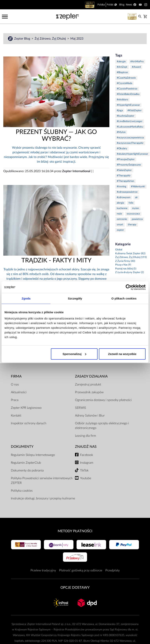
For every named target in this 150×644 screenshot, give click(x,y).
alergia (120, 203)
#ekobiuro (122, 100)
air (136, 197)
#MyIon (121, 132)
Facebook (87, 455)
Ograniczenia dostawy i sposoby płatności (103, 400)
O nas (15, 384)
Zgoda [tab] (26, 298)
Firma (16, 376)
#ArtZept (122, 67)
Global (119, 250)
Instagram (87, 463)
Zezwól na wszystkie (122, 354)
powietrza (137, 219)
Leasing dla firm (85, 436)
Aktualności (19, 392)
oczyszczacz (133, 214)
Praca (15, 400)
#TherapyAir (124, 176)
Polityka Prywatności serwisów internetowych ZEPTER (42, 481)
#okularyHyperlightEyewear (132, 154)
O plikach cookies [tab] (124, 298)
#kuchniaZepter (126, 116)
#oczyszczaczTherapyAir (130, 143)
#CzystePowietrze (127, 89)
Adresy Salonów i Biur (90, 416)
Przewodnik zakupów (89, 392)
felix (131, 203)
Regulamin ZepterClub (26, 463)
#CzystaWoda (124, 83)
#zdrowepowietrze (127, 192)
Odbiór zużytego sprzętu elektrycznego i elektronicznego (102, 426)
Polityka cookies (22, 491)
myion (136, 208)
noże (119, 214)
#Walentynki (138, 187)
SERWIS (81, 408)
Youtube (86, 478)
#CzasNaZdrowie (126, 78)
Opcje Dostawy (75, 588)
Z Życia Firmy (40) (125, 261)
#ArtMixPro (137, 62)
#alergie (121, 62)
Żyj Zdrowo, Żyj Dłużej (51, 39)
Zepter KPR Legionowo (26, 408)
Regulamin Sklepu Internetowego (33, 455)
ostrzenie (122, 219)
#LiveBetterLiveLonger (130, 121)
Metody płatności (75, 531)
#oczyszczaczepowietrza (130, 138)
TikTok (84, 470)
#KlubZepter (135, 111)
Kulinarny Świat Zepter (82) (130, 254)
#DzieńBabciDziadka (128, 94)
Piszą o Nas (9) (123, 265)
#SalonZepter (124, 170)
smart (120, 225)
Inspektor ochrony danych (29, 423)
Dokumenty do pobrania (27, 470)
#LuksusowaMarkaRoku (130, 127)
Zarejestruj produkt (88, 384)
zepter (120, 230)
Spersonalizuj (74, 354)
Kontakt (16, 416)
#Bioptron (122, 72)
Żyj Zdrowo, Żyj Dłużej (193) (131, 257)
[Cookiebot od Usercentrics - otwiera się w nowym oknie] (129, 287)
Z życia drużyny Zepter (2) (130, 272)
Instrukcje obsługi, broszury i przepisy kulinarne (43, 498)
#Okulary (122, 149)
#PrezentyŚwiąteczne (129, 165)
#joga (120, 111)
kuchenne (122, 208)
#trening (122, 187)
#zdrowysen (124, 197)
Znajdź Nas (86, 447)
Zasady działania (91, 376)
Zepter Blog (23, 39)
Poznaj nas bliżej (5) (126, 269)
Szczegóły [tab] (75, 298)
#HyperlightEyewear (128, 105)
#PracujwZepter (126, 159)
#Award (136, 67)
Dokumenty (22, 447)
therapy (132, 225)
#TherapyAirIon (125, 181)
